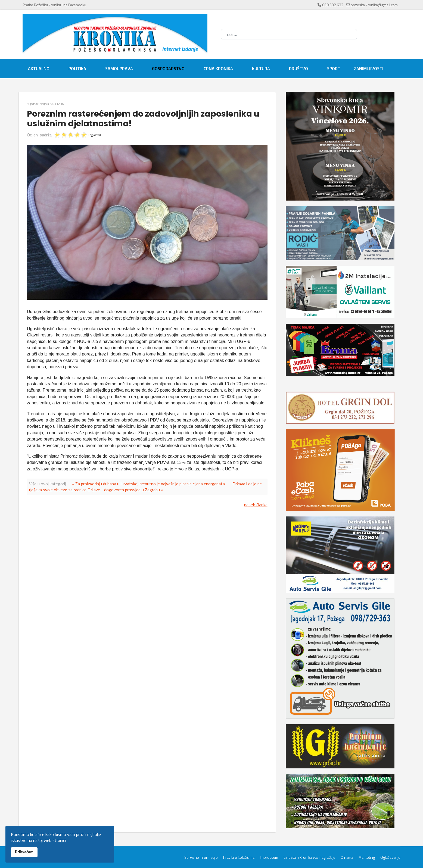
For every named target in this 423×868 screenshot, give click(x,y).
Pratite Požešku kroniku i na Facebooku (54, 5)
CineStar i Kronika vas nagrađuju (309, 857)
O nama (347, 857)
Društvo (298, 68)
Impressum (269, 857)
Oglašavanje (390, 857)
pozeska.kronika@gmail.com (374, 5)
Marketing (367, 857)
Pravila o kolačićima (239, 857)
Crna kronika (218, 68)
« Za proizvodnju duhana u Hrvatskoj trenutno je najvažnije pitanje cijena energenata (148, 484)
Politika (77, 68)
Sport (334, 68)
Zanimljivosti (369, 68)
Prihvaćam (24, 852)
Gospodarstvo (168, 68)
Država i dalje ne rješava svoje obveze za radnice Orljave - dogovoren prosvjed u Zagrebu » (145, 487)
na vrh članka (256, 505)
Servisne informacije (201, 857)
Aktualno (39, 68)
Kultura (261, 68)
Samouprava (119, 68)
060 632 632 (333, 5)
